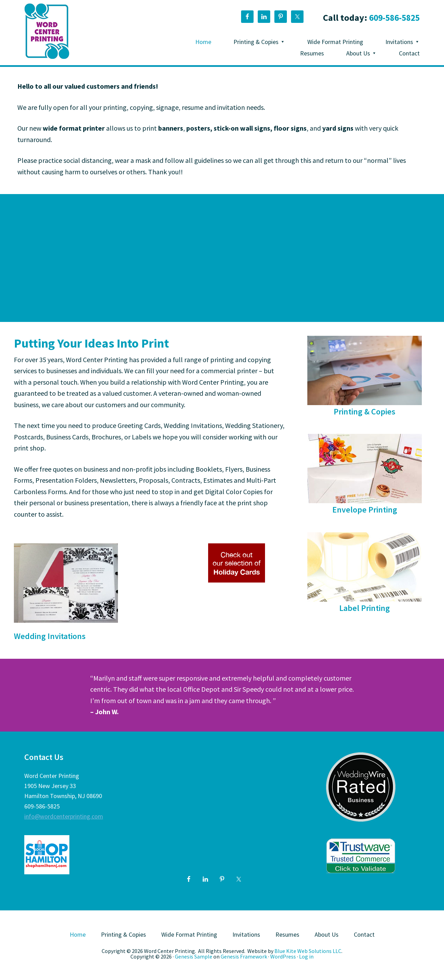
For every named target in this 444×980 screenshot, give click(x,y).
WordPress (283, 956)
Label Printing (365, 608)
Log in (306, 956)
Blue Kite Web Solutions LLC (308, 951)
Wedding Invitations (50, 636)
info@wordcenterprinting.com (64, 816)
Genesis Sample (194, 956)
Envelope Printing (365, 510)
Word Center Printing (47, 31)
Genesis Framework (244, 956)
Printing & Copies (365, 412)
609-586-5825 (393, 17)
